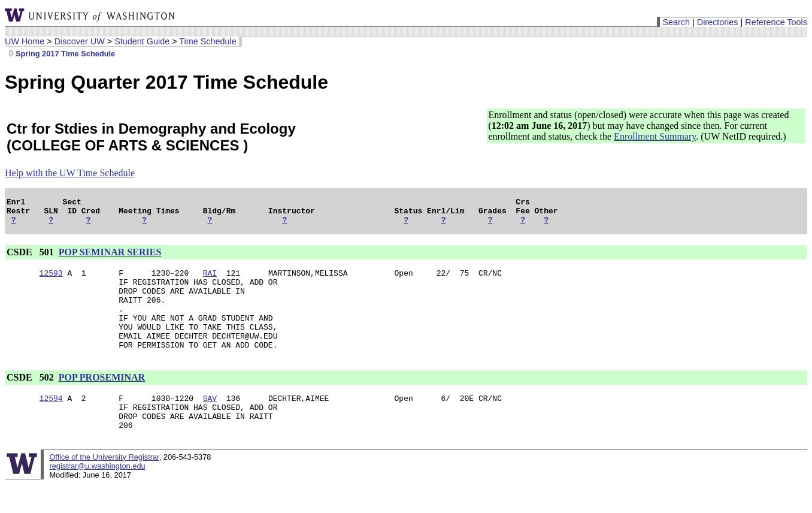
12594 (51, 421)
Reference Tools (776, 22)
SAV (210, 421)
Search (676, 22)
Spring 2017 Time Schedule (60, 54)
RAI (210, 280)
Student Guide (142, 41)
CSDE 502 (31, 399)
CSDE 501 (31, 257)
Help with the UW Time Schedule (70, 173)
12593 (51, 280)
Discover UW (80, 41)
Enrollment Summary (655, 136)
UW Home (25, 41)
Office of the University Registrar (104, 486)
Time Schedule (207, 41)
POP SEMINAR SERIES (110, 257)
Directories (718, 22)
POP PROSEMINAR (102, 399)
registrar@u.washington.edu (97, 495)
